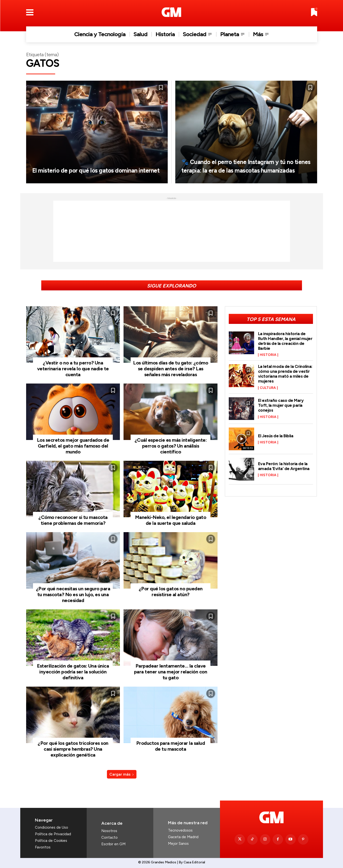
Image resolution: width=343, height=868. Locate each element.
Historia (268, 355)
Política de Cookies (51, 841)
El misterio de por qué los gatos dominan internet (87, 166)
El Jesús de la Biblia (276, 436)
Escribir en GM (113, 844)
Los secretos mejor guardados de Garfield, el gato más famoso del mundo (73, 446)
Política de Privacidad (53, 834)
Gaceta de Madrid (183, 837)
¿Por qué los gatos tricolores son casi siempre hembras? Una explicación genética (73, 749)
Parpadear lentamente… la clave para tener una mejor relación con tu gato (171, 672)
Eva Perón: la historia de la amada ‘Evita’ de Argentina (284, 466)
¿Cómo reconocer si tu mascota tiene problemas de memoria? (73, 520)
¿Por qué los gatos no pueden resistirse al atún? (171, 592)
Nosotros (109, 831)
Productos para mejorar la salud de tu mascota (171, 746)
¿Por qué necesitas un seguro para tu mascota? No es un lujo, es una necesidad (73, 594)
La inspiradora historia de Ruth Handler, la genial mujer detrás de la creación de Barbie (285, 341)
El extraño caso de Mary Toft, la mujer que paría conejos (281, 405)
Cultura (268, 388)
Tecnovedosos (180, 830)
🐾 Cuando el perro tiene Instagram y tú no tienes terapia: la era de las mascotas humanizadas (245, 161)
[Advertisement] (172, 231)
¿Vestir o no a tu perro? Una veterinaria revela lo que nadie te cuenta (73, 369)
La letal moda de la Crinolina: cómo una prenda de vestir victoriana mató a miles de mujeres (286, 374)
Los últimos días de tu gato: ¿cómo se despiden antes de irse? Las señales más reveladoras (171, 369)
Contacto (109, 837)
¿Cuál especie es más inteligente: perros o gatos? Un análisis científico (171, 446)
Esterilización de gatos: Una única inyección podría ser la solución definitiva (73, 672)
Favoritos (43, 847)
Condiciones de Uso (52, 827)
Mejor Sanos (178, 844)
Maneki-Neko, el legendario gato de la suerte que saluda (171, 520)
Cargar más (122, 774)
